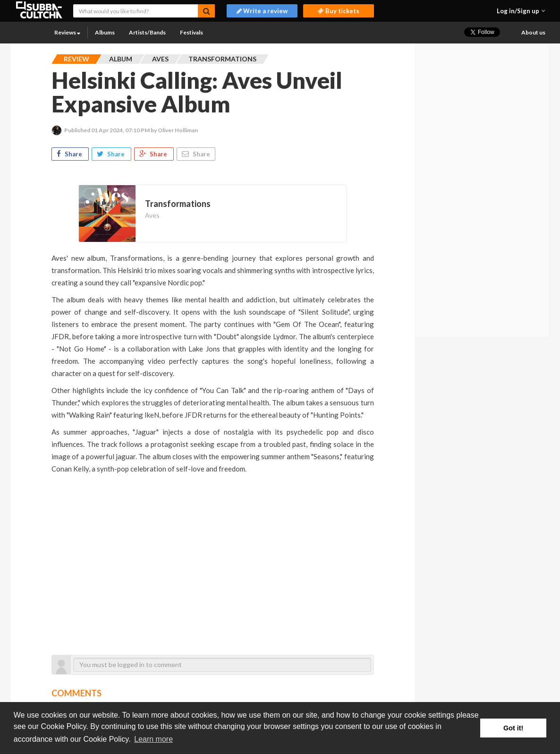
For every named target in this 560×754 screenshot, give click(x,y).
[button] (521, 11)
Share (70, 154)
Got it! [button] (513, 728)
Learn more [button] (153, 739)
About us (533, 32)
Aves (152, 215)
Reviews (67, 32)
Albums (105, 32)
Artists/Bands (147, 32)
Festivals (191, 32)
